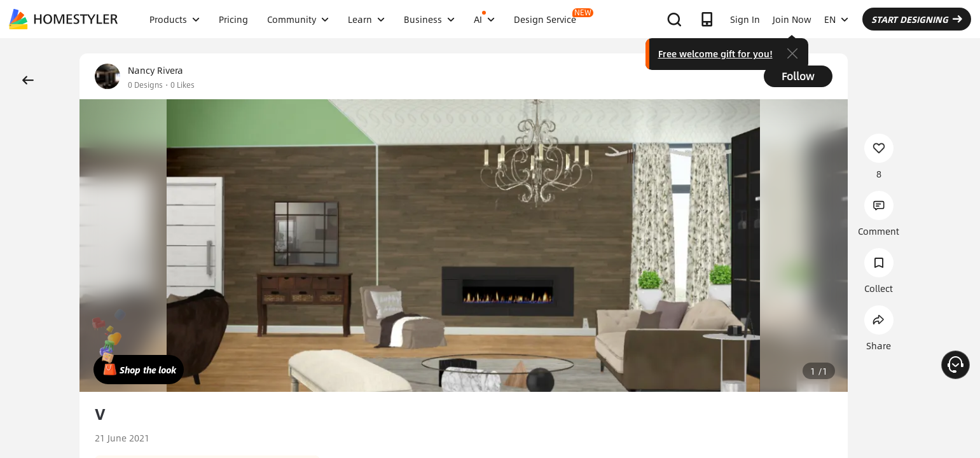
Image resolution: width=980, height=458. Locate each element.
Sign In (745, 19)
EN (836, 19)
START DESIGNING (917, 19)
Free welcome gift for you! (715, 53)
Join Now (792, 19)
